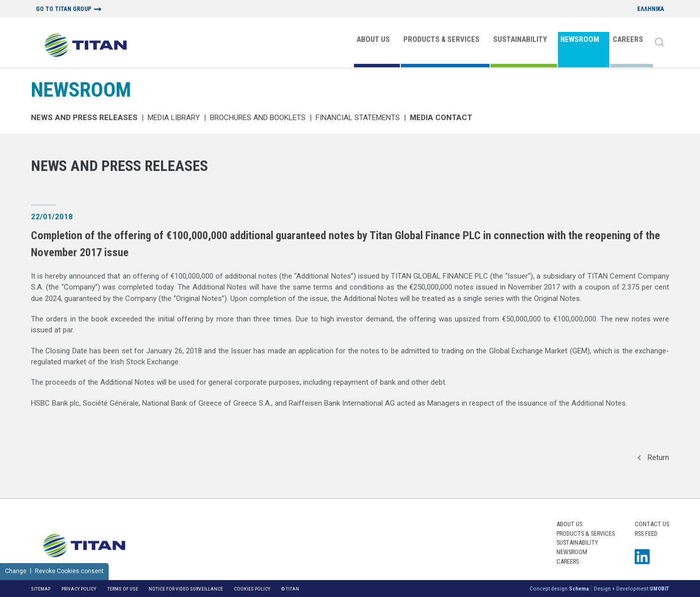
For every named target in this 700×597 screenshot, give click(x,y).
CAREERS (628, 39)
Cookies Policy (252, 589)
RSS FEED (646, 533)
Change (16, 571)
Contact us (652, 524)
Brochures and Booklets (258, 118)
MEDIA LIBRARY (174, 118)
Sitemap (41, 589)
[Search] (659, 43)
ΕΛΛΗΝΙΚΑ (651, 9)
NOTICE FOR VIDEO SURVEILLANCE (186, 589)
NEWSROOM (580, 39)
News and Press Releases (84, 118)
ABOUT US (373, 39)
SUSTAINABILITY (520, 39)
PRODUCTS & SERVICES (441, 39)
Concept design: (559, 589)
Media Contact (441, 118)
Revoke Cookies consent (69, 571)
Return (653, 457)
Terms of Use (123, 589)
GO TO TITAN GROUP (64, 9)
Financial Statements (358, 118)
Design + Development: (631, 589)
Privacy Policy (79, 589)
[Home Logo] (86, 46)
